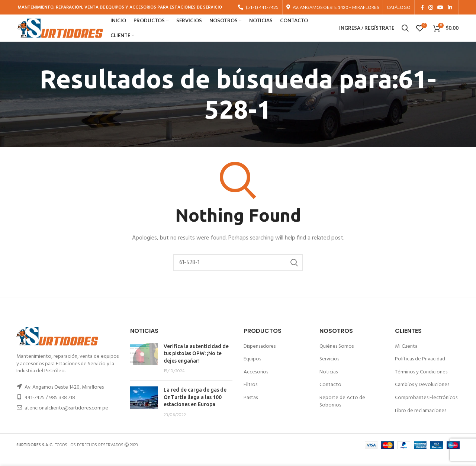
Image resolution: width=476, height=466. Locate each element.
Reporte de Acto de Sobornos (342, 411)
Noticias (329, 381)
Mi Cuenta (406, 355)
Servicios (329, 368)
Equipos (252, 368)
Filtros (250, 394)
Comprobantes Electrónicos (426, 407)
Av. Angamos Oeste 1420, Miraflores (64, 397)
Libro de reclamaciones (421, 420)
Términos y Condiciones (421, 381)
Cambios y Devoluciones (422, 394)
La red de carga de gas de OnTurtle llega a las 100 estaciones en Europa (195, 406)
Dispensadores (260, 355)
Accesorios (256, 381)
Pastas (251, 407)
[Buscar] (238, 272)
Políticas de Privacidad (420, 368)
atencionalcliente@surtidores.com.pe (66, 417)
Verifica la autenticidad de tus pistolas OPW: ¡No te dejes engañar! (196, 362)
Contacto (330, 394)
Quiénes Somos (337, 355)
